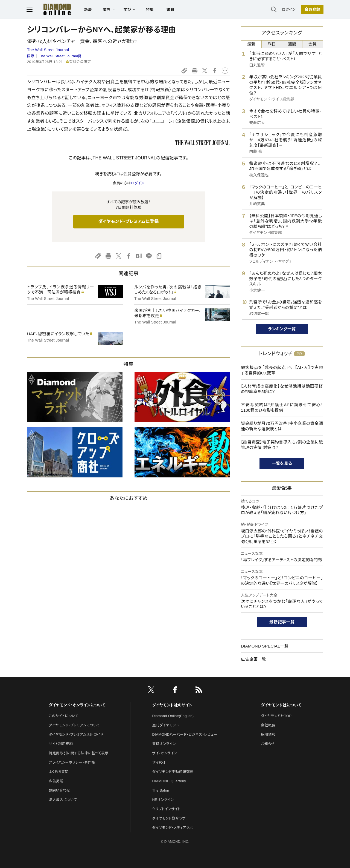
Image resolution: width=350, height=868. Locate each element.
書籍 (171, 10)
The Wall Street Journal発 (60, 56)
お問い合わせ (59, 790)
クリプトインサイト (167, 809)
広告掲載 (56, 781)
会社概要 (268, 725)
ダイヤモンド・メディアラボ (173, 828)
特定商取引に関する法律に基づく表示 (78, 753)
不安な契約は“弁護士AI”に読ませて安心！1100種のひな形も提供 (282, 407)
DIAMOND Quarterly (169, 781)
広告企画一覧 (253, 659)
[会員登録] (312, 10)
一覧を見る (282, 463)
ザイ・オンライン (165, 753)
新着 (89, 10)
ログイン (288, 9)
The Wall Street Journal (48, 50)
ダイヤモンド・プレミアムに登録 (128, 221)
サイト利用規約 (61, 744)
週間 (292, 44)
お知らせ (268, 744)
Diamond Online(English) (173, 716)
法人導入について (63, 800)
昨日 (272, 44)
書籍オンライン (164, 744)
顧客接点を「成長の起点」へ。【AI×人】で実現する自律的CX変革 (282, 370)
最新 (251, 44)
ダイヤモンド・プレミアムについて (74, 725)
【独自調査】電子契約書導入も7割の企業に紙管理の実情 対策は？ (282, 445)
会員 (313, 44)
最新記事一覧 (282, 622)
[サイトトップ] (52, 9)
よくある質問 (59, 772)
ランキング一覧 (282, 329)
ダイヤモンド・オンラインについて (77, 705)
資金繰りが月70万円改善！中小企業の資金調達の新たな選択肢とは (282, 426)
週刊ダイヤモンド (166, 725)
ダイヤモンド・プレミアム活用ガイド (76, 734)
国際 (31, 56)
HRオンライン (163, 800)
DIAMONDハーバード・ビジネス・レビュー (185, 734)
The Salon (161, 790)
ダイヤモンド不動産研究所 (173, 772)
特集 (151, 10)
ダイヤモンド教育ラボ (169, 818)
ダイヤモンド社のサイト (172, 705)
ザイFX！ (159, 762)
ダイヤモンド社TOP (276, 716)
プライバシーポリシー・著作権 (72, 762)
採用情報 (268, 734)
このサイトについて (64, 716)
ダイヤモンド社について (281, 705)
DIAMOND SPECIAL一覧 (265, 646)
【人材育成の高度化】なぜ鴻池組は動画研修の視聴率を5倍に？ (282, 389)
